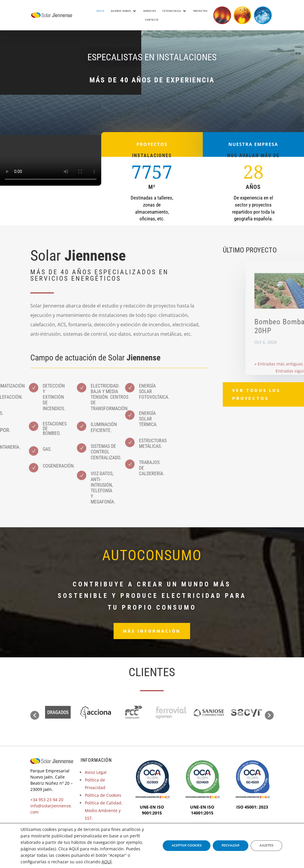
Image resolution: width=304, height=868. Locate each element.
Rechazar (230, 845)
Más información (152, 631)
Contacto (152, 20)
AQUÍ (107, 862)
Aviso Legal (96, 772)
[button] (35, 715)
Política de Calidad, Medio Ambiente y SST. (104, 810)
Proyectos (200, 11)
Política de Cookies (103, 795)
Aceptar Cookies (187, 845)
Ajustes (266, 845)
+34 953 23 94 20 (47, 800)
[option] (58, 712)
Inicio (100, 11)
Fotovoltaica (172, 11)
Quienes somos (121, 11)
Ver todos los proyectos (256, 394)
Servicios (150, 11)
